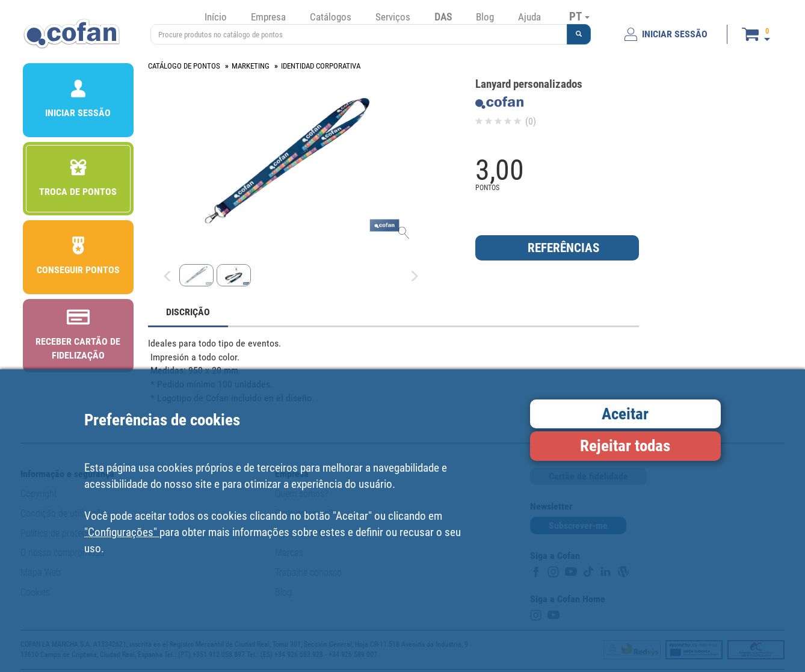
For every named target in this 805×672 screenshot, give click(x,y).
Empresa (268, 17)
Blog (485, 17)
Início (216, 17)
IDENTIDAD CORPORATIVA (321, 66)
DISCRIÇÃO (188, 312)
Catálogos (331, 17)
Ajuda (529, 17)
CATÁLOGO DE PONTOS (184, 66)
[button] (579, 34)
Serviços (393, 17)
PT (579, 16)
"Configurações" (122, 532)
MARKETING (251, 66)
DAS (443, 17)
